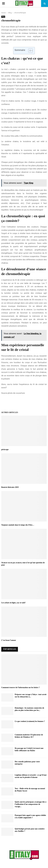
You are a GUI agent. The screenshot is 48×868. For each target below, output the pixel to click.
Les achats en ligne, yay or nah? (13, 603)
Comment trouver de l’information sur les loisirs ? (20, 687)
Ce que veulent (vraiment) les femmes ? (30, 721)
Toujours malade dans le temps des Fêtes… (18, 525)
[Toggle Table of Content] (29, 51)
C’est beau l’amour (9, 640)
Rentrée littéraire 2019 (10, 487)
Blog (3, 17)
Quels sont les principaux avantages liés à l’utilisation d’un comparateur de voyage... (31, 804)
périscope (5, 450)
